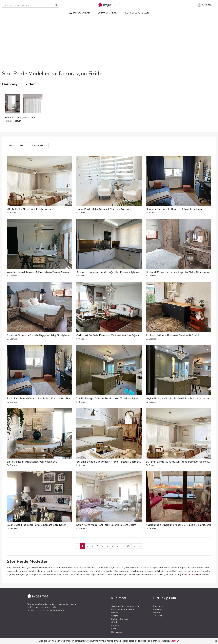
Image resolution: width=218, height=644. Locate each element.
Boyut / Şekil (39, 145)
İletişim (115, 616)
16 (128, 546)
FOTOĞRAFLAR (79, 13)
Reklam (115, 613)
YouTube (158, 616)
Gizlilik (115, 622)
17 (135, 546)
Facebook (158, 606)
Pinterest (158, 613)
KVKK (114, 629)
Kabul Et (175, 641)
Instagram (158, 609)
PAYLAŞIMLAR (107, 13)
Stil (12, 145)
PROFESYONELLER (137, 13)
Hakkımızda (117, 632)
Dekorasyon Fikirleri (19, 84)
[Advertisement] (109, 38)
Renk (23, 145)
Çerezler (116, 626)
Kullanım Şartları (120, 619)
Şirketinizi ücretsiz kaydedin (125, 606)
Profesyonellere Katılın (123, 609)
